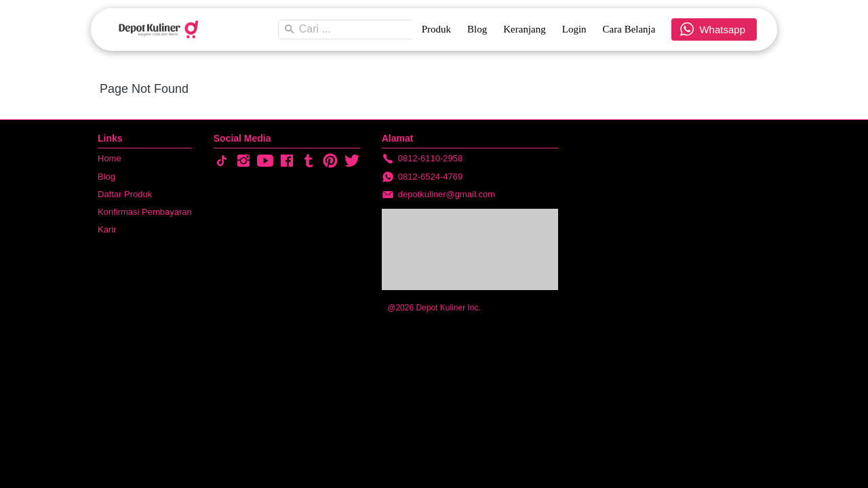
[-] (222, 161)
